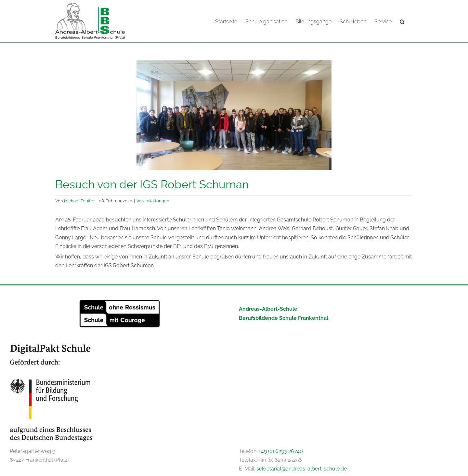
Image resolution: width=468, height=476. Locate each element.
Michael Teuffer (79, 200)
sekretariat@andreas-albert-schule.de (302, 468)
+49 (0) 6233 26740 (281, 451)
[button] (402, 21)
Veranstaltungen (153, 200)
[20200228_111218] (234, 115)
